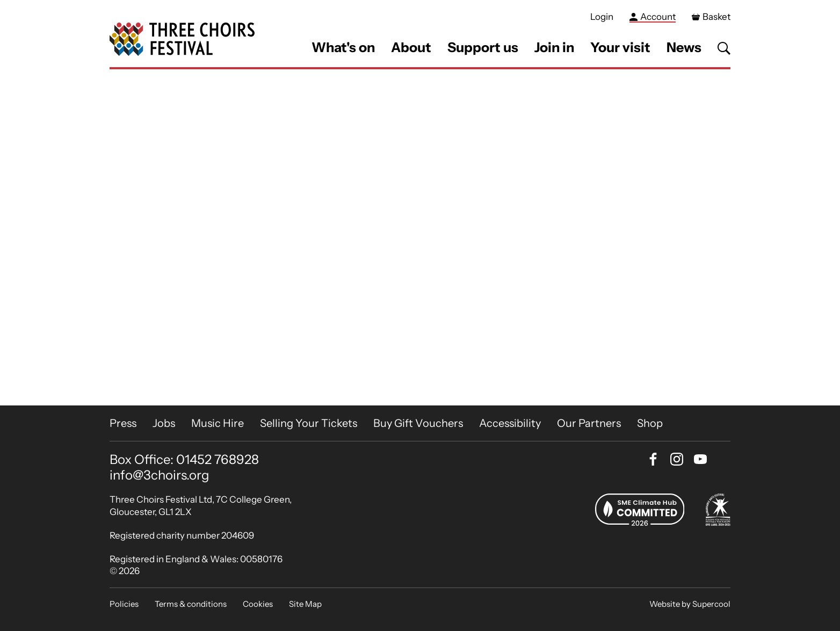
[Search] (724, 48)
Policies (124, 604)
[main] (420, 237)
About (411, 47)
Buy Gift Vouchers (418, 423)
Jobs (164, 423)
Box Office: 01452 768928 (184, 460)
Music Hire (218, 423)
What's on (343, 47)
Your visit (620, 47)
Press (123, 423)
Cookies (258, 604)
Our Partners (589, 423)
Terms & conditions (191, 604)
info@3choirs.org (160, 475)
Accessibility (510, 423)
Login (602, 17)
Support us (483, 47)
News (684, 47)
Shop (650, 423)
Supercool (711, 604)
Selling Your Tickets (309, 423)
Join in (554, 47)
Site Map (305, 604)
